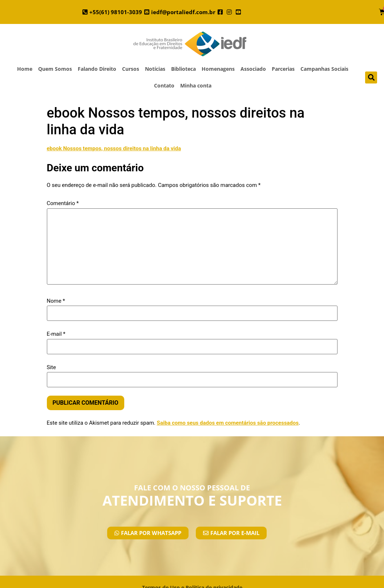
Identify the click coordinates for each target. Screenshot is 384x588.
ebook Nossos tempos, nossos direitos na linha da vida (114, 148)
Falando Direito (97, 69)
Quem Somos (55, 69)
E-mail (56, 334)
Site (51, 367)
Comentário (63, 203)
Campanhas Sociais (324, 69)
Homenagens (218, 69)
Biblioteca (183, 69)
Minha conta (196, 85)
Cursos (131, 69)
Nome (56, 301)
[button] (371, 77)
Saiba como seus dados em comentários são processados (228, 423)
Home (25, 69)
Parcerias (283, 69)
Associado (253, 69)
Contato (164, 85)
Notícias (155, 69)
